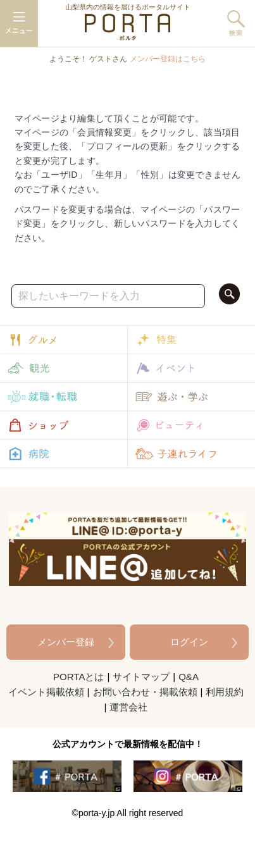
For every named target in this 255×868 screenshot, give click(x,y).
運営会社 (128, 707)
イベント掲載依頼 (46, 692)
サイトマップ (141, 677)
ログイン (189, 642)
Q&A (189, 677)
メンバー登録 (66, 642)
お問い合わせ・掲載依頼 (145, 692)
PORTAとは (78, 677)
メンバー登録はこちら (168, 59)
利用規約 (225, 692)
